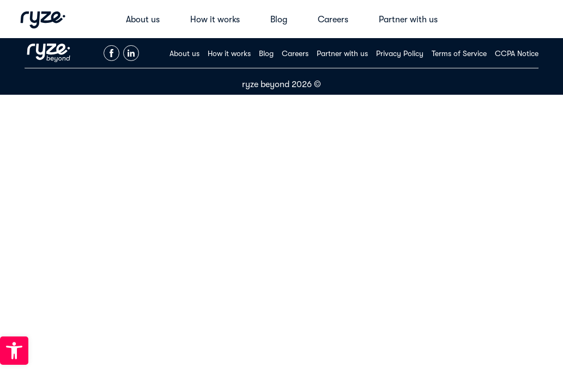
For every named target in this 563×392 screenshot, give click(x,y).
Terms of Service (459, 53)
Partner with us (408, 20)
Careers (333, 20)
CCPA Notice (517, 53)
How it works (215, 20)
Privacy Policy (400, 53)
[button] (14, 351)
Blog (279, 20)
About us (143, 20)
